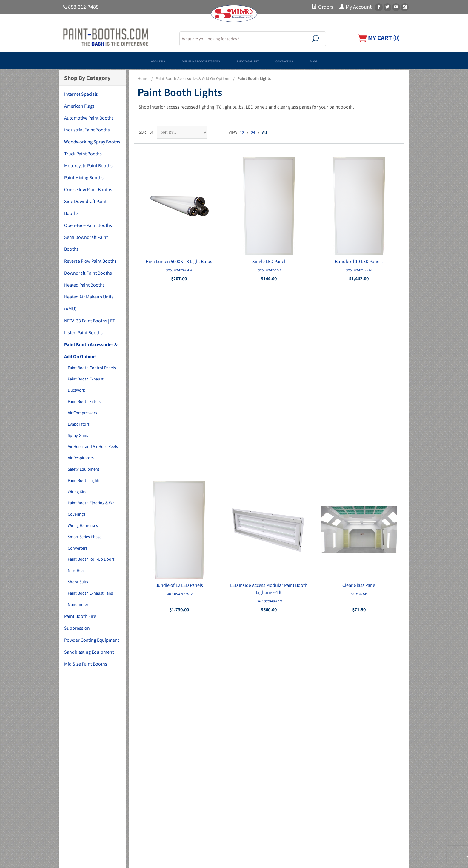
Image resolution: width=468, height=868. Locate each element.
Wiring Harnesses (83, 525)
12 (242, 132)
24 (253, 132)
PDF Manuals (249, 822)
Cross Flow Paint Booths (88, 189)
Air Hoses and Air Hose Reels (93, 446)
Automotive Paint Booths (89, 118)
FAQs (242, 763)
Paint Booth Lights (84, 480)
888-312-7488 (83, 7)
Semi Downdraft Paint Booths (86, 243)
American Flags (79, 106)
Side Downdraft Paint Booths (85, 207)
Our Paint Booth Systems (183, 61)
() (377, 38)
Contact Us (313, 61)
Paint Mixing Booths (84, 177)
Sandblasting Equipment (89, 652)
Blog (358, 61)
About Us (116, 61)
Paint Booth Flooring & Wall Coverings (92, 508)
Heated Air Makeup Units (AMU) (89, 303)
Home (143, 78)
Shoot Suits (78, 582)
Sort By (146, 132)
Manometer (78, 604)
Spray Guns (78, 435)
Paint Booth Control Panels (92, 368)
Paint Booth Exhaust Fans (90, 593)
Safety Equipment (84, 469)
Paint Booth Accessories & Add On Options (193, 78)
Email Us (341, 790)
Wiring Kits (77, 492)
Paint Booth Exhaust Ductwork (86, 385)
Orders (322, 7)
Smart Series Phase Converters (85, 542)
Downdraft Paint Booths (88, 273)
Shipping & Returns (255, 813)
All (264, 132)
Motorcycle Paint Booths (88, 165)
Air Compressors (82, 413)
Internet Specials (81, 94)
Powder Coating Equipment (92, 640)
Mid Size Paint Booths (86, 664)
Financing (246, 772)
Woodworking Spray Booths (92, 142)
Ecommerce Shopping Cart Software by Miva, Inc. (203, 860)
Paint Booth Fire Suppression (80, 622)
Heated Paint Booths (84, 285)
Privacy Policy (250, 805)
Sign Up (351, 703)
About (243, 755)
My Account (355, 7)
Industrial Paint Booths (87, 130)
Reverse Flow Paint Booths (90, 261)
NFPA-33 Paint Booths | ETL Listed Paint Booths (91, 327)
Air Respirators (81, 458)
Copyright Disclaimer (256, 830)
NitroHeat (76, 570)
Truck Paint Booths (83, 154)
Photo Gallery (256, 61)
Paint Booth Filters (84, 401)
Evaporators (79, 424)
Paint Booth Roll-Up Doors (91, 559)
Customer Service (253, 797)
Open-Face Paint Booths (88, 225)
